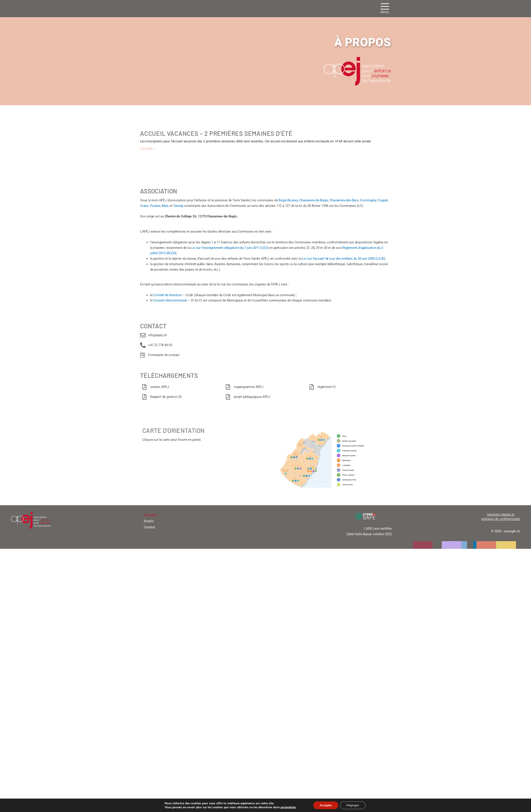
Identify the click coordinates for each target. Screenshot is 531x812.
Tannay (178, 206)
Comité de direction (167, 295)
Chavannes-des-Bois (344, 200)
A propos (150, 515)
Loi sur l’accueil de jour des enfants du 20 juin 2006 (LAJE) (344, 259)
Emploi (149, 521)
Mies (165, 206)
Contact (150, 527)
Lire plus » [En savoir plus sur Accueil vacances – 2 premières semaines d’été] (148, 148)
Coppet (383, 200)
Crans (144, 206)
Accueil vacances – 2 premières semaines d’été (216, 133)
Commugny (368, 200)
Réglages (353, 805)
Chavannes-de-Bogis (314, 200)
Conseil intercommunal (170, 300)
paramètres (287, 807)
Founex (155, 206)
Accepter (326, 805)
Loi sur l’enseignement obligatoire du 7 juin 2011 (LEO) (230, 248)
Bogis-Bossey (288, 200)
